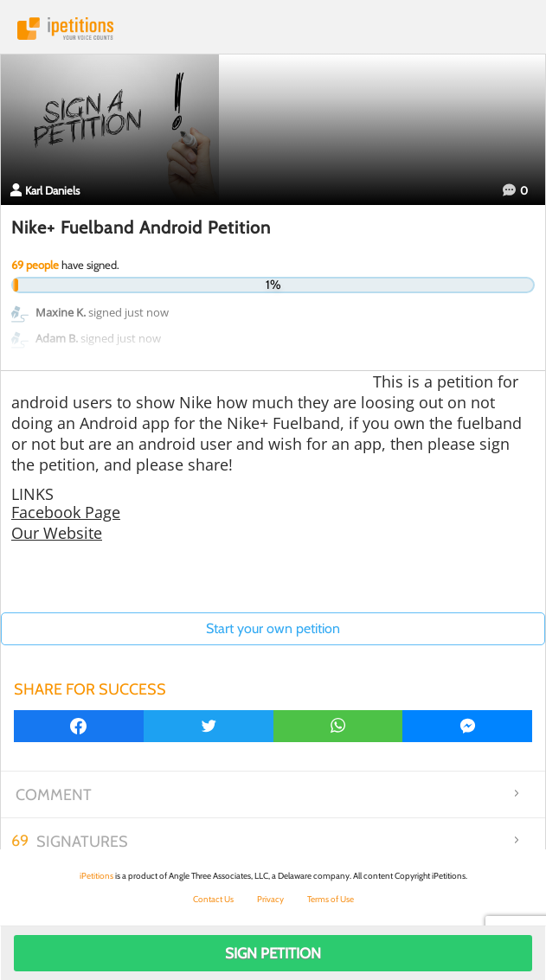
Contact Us (213, 899)
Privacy (270, 899)
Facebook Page (66, 512)
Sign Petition (273, 953)
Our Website (57, 533)
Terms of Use (331, 899)
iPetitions (273, 29)
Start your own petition (273, 628)
